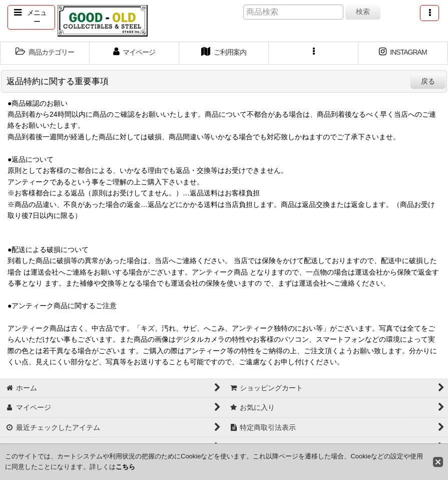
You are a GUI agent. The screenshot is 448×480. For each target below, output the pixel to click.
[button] (31, 17)
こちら (125, 467)
